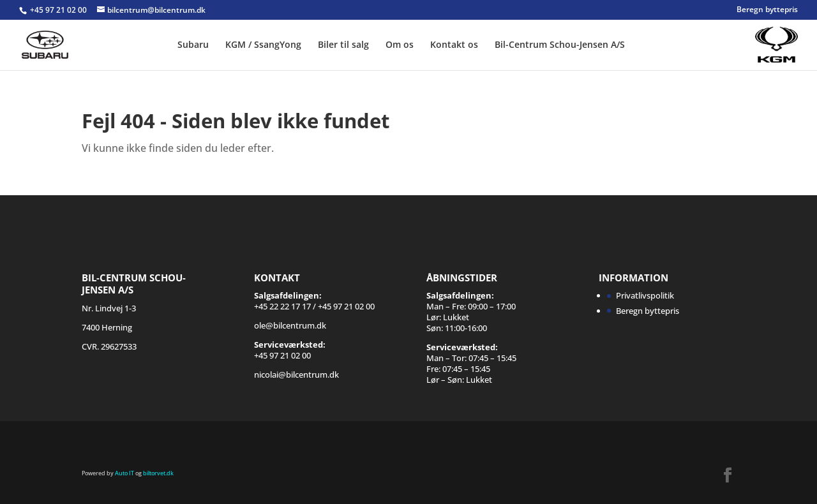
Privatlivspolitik (645, 295)
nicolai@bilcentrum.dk (296, 374)
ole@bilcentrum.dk (290, 325)
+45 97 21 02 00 (59, 10)
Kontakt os (454, 45)
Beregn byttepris (767, 10)
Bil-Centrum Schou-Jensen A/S (560, 45)
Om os (400, 45)
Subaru (193, 45)
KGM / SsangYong (263, 45)
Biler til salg (343, 45)
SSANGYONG (744, 37)
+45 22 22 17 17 (282, 306)
